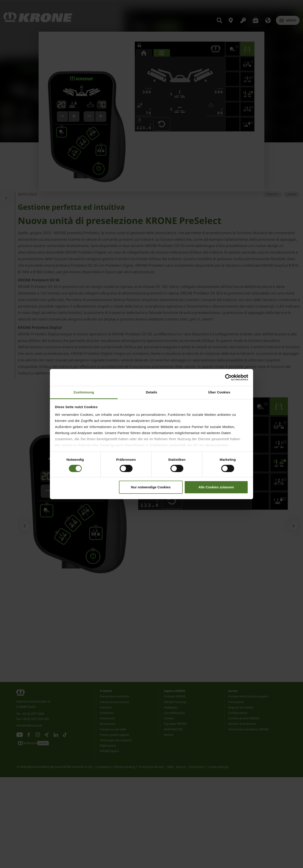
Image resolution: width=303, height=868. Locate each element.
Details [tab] (151, 392)
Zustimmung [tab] (84, 392)
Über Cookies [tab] (219, 392)
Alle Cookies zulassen (216, 487)
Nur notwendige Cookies (151, 487)
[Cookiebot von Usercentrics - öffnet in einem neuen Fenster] (228, 377)
